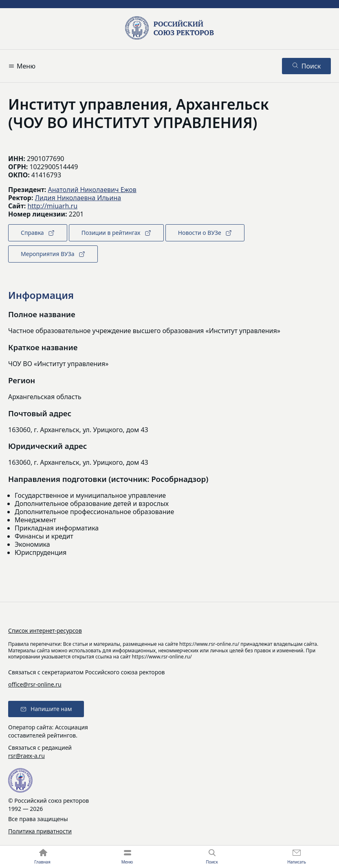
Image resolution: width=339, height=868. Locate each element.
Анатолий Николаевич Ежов (92, 190)
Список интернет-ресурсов (45, 631)
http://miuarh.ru (52, 206)
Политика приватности (40, 831)
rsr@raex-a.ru (26, 756)
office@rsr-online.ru (35, 684)
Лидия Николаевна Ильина (78, 198)
